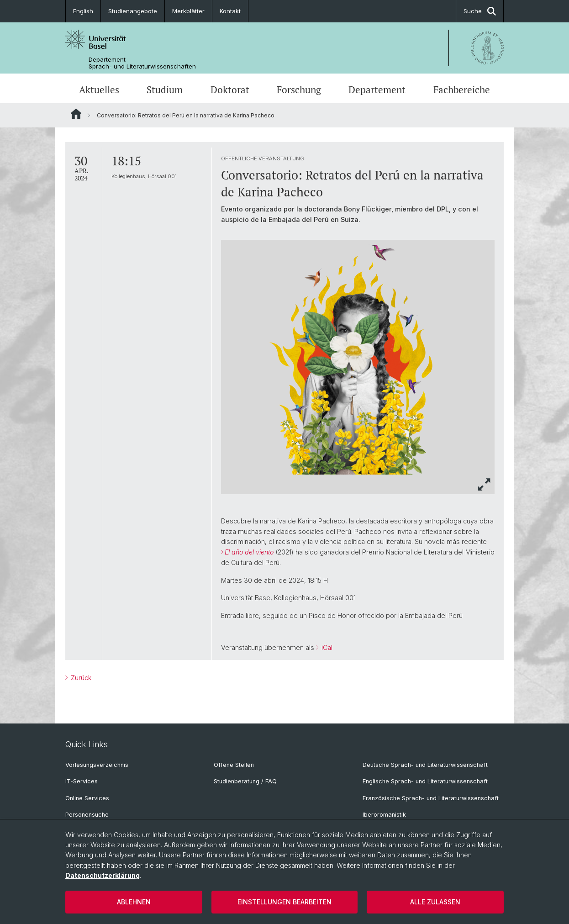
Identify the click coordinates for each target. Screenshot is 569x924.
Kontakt (230, 11)
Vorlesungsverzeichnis (97, 765)
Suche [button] (480, 11)
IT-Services (82, 781)
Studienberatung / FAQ (245, 781)
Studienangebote (133, 11)
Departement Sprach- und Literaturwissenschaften (142, 63)
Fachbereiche (462, 90)
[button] (485, 484)
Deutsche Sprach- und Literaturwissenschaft (425, 765)
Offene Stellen (234, 765)
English (83, 11)
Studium (165, 90)
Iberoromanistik (384, 815)
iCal (326, 647)
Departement (377, 90)
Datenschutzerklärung (103, 875)
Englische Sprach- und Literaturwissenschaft (425, 781)
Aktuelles (99, 90)
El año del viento (249, 552)
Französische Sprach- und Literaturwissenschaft (431, 798)
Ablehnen (134, 902)
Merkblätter (188, 11)
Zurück (80, 678)
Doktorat (230, 90)
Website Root (76, 114)
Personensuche (87, 815)
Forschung (299, 90)
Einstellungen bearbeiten (284, 902)
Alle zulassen (435, 902)
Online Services (87, 798)
